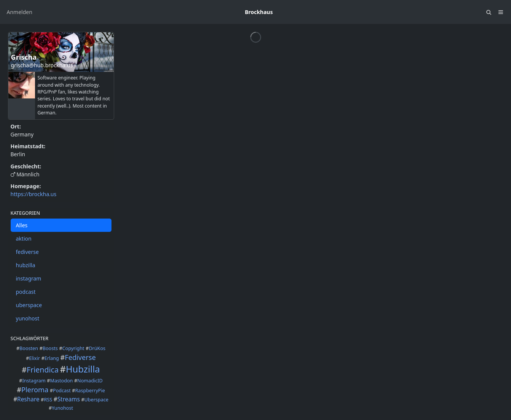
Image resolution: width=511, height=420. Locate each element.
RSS (48, 400)
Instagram (34, 381)
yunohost (28, 318)
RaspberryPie (90, 391)
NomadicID (90, 381)
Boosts (50, 348)
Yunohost (62, 408)
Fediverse (80, 357)
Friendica (43, 370)
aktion (24, 239)
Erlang (52, 358)
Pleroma (35, 390)
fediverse (27, 252)
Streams (69, 399)
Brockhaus (259, 12)
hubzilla (26, 265)
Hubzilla (83, 369)
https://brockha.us (34, 194)
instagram (29, 278)
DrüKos (97, 348)
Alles (22, 225)
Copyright (73, 348)
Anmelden (20, 12)
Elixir (34, 358)
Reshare (28, 399)
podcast (26, 292)
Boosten (29, 348)
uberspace (29, 305)
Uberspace (96, 400)
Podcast (62, 391)
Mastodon (61, 381)
